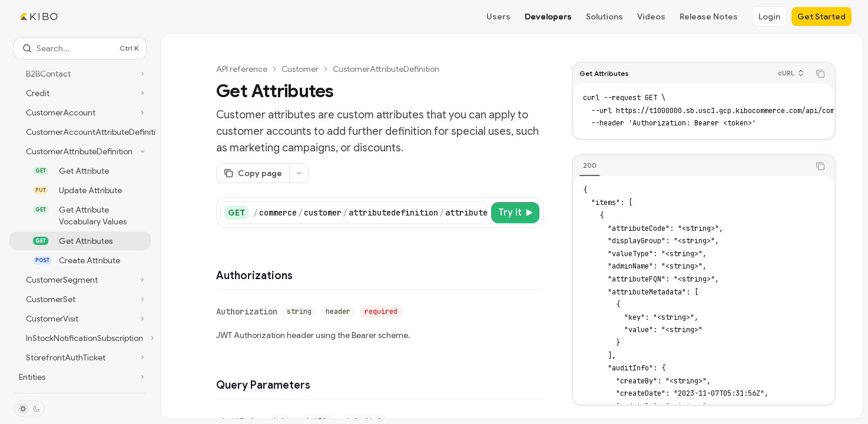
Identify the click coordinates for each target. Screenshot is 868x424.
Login (769, 16)
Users (498, 16)
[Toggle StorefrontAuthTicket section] (80, 357)
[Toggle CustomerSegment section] (80, 280)
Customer (300, 69)
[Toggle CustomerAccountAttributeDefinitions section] (80, 132)
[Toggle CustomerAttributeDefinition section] (80, 151)
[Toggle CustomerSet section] (80, 299)
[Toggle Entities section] (80, 377)
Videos (651, 16)
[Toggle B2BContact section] (80, 74)
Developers (548, 16)
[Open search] (80, 48)
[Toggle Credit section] (80, 93)
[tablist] (691, 166)
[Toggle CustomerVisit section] (80, 319)
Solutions (604, 16)
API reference (242, 69)
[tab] (590, 165)
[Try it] (515, 213)
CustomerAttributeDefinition (386, 69)
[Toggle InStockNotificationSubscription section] (80, 338)
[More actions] (299, 173)
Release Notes (709, 16)
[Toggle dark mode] (29, 409)
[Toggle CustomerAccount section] (80, 112)
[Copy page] (253, 173)
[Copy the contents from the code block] (820, 74)
